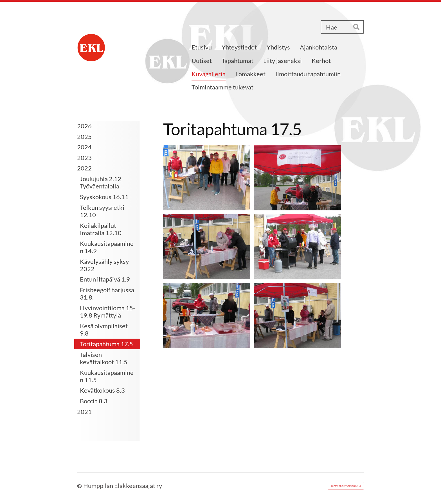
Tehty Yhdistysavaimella (346, 486)
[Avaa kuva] (207, 178)
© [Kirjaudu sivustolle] (80, 486)
